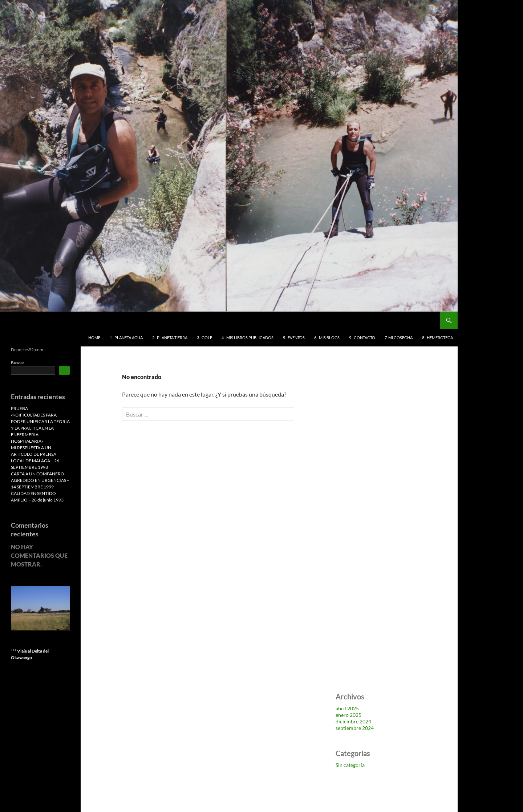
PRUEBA (19, 408)
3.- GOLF (204, 338)
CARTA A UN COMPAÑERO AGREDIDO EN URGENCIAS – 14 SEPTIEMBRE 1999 (40, 480)
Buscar (18, 363)
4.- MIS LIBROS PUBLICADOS (248, 338)
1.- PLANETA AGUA (126, 338)
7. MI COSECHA (399, 338)
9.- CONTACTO (362, 338)
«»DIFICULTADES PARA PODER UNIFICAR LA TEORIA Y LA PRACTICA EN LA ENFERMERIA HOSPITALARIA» (40, 428)
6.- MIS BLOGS (327, 338)
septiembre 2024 (355, 728)
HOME (94, 338)
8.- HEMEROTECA (437, 338)
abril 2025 (347, 708)
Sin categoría (350, 765)
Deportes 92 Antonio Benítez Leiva (61, 320)
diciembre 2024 (353, 721)
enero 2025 (348, 715)
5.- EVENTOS (294, 338)
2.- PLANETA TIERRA (170, 338)
